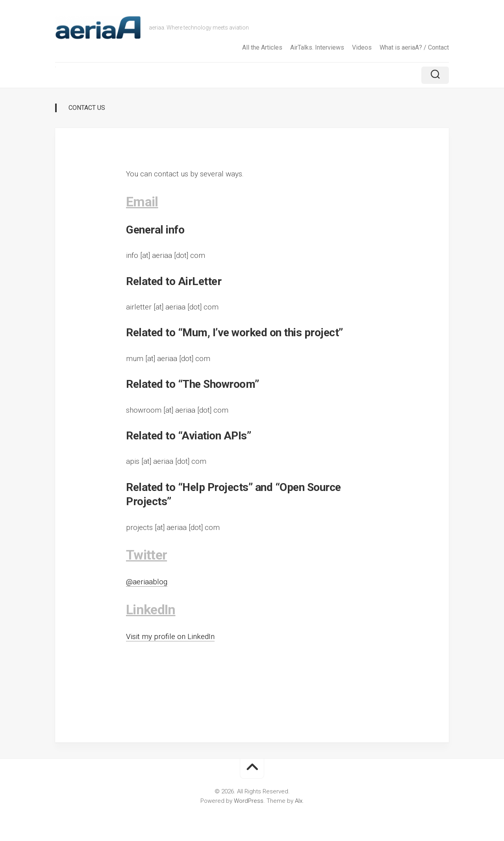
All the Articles (262, 47)
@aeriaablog (147, 582)
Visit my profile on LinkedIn (170, 636)
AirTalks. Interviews (317, 47)
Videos (362, 47)
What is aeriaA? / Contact (414, 47)
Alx (299, 801)
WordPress (249, 801)
